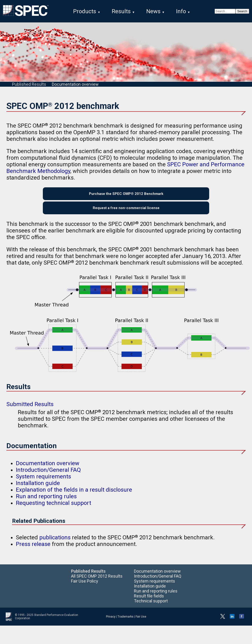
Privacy (111, 622)
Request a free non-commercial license (126, 212)
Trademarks (126, 622)
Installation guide (38, 488)
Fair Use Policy (85, 586)
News (153, 11)
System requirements (43, 482)
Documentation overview (75, 85)
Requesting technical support (53, 508)
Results (121, 11)
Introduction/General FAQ (48, 475)
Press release (33, 549)
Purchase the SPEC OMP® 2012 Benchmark (126, 196)
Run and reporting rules (46, 502)
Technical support (151, 606)
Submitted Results (30, 409)
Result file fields (149, 601)
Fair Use (141, 622)
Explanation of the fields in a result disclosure (74, 495)
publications (55, 543)
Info (181, 11)
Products (85, 11)
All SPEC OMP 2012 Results (97, 581)
